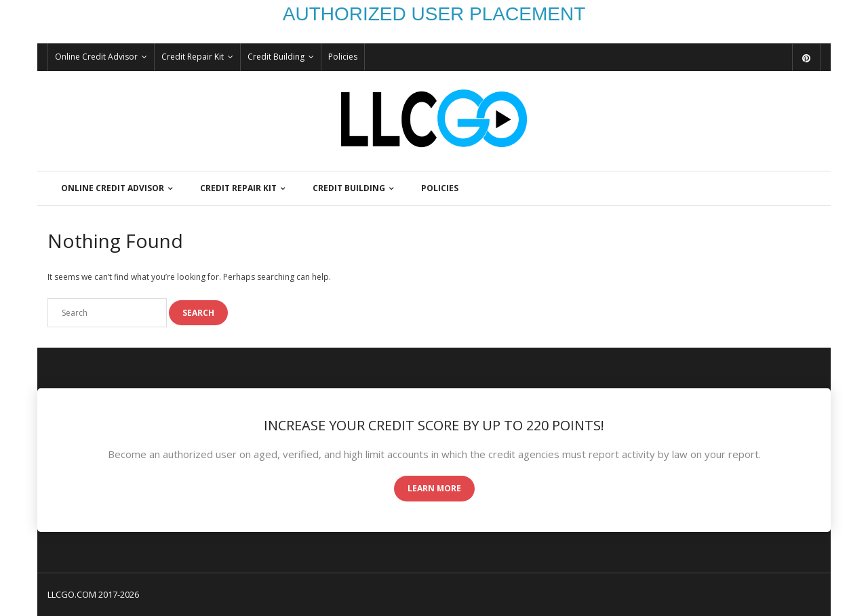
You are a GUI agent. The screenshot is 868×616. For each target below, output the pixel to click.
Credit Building (276, 57)
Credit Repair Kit (193, 57)
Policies (343, 57)
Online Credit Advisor (96, 57)
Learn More (434, 488)
